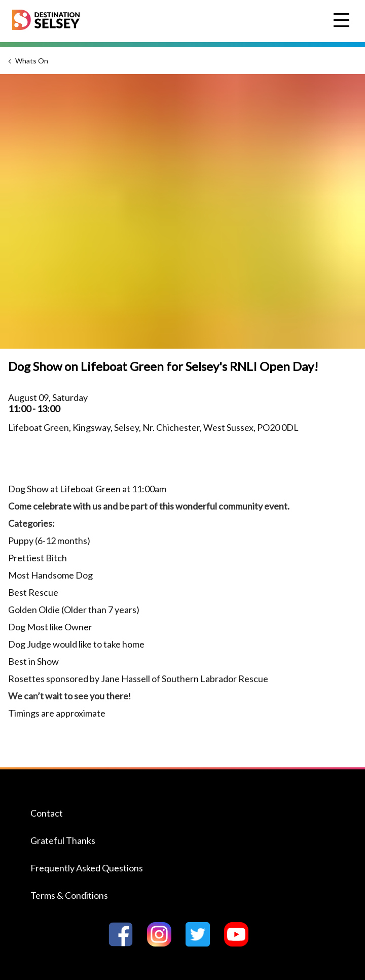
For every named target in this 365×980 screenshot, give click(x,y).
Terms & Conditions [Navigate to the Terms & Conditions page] (69, 895)
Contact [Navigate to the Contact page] (47, 813)
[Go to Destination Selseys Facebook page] (125, 943)
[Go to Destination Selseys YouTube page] (240, 943)
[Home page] (46, 27)
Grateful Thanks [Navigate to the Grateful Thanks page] (63, 840)
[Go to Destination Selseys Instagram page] (163, 943)
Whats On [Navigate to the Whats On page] (32, 61)
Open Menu (343, 21)
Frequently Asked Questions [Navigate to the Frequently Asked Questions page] (87, 868)
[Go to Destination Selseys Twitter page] (202, 943)
